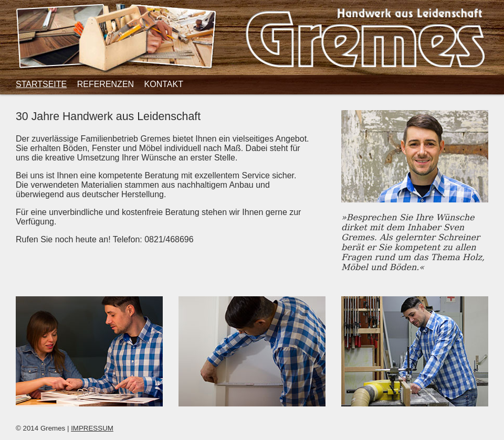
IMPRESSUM (92, 428)
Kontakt (164, 84)
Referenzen (106, 84)
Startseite (41, 84)
